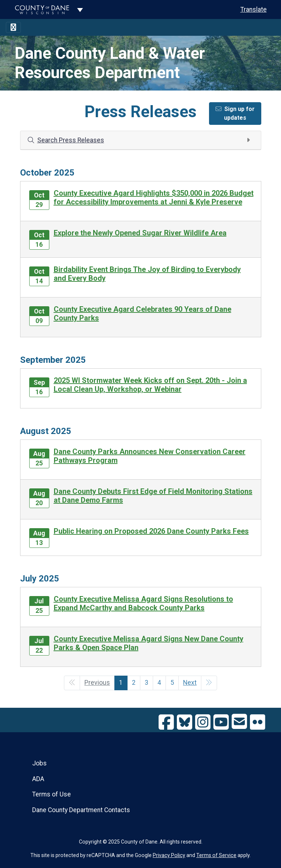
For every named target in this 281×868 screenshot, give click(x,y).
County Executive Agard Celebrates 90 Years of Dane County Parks (143, 314)
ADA (38, 779)
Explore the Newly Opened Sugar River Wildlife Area (140, 233)
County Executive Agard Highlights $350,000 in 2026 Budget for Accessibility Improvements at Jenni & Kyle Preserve (154, 197)
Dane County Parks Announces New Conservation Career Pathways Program (150, 456)
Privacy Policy (169, 855)
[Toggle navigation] (13, 27)
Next (190, 683)
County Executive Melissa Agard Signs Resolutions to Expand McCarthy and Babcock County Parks (143, 603)
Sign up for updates (235, 113)
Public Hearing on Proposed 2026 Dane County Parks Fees (151, 531)
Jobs (39, 763)
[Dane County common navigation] (80, 9)
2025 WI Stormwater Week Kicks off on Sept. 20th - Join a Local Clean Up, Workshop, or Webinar (150, 385)
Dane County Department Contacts (81, 810)
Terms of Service (216, 855)
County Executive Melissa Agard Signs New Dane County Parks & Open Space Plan (149, 643)
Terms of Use (52, 794)
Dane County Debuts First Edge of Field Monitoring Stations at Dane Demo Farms (153, 496)
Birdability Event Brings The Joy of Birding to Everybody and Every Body (147, 274)
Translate (254, 9)
